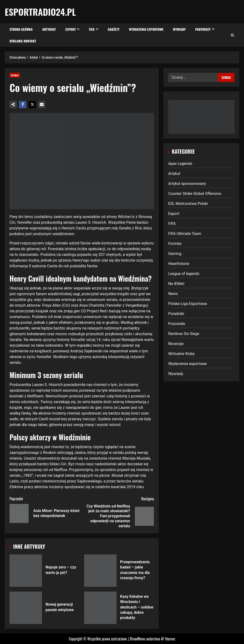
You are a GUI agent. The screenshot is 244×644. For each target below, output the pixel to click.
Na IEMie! (176, 284)
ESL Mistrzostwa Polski (188, 204)
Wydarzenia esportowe (146, 29)
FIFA (92, 29)
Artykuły (49, 29)
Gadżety (114, 29)
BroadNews (138, 639)
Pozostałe (177, 324)
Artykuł (15, 75)
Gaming (175, 254)
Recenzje (176, 344)
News (173, 294)
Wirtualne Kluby (181, 354)
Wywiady (179, 29)
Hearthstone (179, 264)
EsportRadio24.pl (40, 12)
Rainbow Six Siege (184, 334)
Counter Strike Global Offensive (195, 194)
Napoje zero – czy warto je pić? (26, 571)
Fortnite (175, 244)
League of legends (184, 274)
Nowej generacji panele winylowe (26, 608)
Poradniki (176, 314)
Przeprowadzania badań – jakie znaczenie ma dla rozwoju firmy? (100, 571)
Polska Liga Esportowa (188, 304)
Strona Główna (21, 29)
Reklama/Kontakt (23, 41)
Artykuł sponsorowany (187, 184)
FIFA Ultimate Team (185, 234)
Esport (71, 29)
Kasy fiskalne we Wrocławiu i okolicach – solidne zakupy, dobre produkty (100, 608)
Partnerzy (203, 29)
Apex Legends (180, 164)
